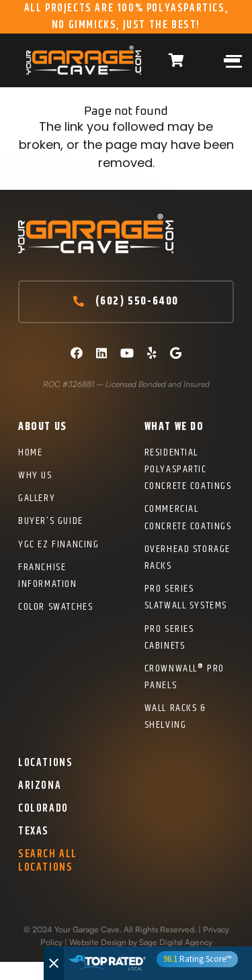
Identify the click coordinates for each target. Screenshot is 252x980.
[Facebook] (77, 353)
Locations (45, 763)
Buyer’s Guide (51, 521)
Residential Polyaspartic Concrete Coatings (188, 469)
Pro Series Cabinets (169, 637)
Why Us (35, 475)
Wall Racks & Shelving (175, 716)
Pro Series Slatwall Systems (186, 597)
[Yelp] (152, 353)
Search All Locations (48, 861)
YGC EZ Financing (59, 544)
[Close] (54, 963)
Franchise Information (48, 576)
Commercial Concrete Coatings (188, 517)
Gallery (37, 498)
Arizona (40, 786)
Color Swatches (55, 607)
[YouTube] (127, 353)
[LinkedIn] (101, 353)
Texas (34, 831)
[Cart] (176, 60)
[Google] (176, 353)
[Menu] (229, 60)
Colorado (43, 809)
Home (30, 452)
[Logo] (84, 60)
